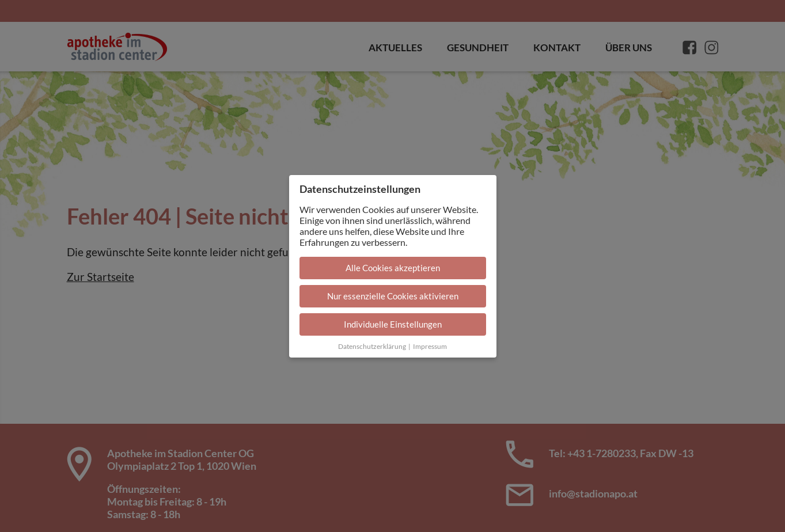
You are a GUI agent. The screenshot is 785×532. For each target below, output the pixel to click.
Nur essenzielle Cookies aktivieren (393, 296)
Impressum (430, 346)
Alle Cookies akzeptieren (393, 268)
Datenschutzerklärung (372, 346)
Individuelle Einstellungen (393, 324)
